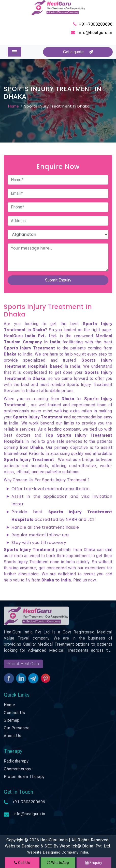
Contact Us (14, 713)
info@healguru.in (95, 32)
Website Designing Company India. (58, 852)
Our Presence (17, 728)
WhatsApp (58, 863)
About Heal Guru (23, 664)
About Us (12, 736)
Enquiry (94, 863)
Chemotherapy (17, 769)
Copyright (15, 840)
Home (13, 106)
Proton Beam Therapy (24, 777)
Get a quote (78, 52)
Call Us (22, 863)
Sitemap (12, 720)
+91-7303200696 (96, 24)
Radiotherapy (16, 761)
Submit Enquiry (58, 280)
